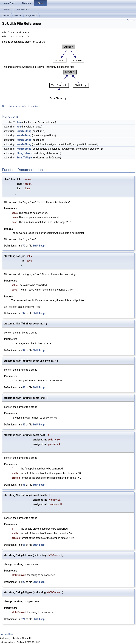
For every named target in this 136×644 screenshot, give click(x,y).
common (6, 16)
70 (24, 246)
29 (24, 582)
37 (24, 350)
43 (24, 387)
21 (24, 619)
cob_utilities (31, 16)
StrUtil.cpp (39, 246)
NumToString (24, 131)
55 (24, 485)
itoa (19, 122)
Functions (131, 20)
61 (24, 545)
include (18, 16)
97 (24, 313)
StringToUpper (25, 158)
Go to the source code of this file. (20, 106)
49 (24, 425)
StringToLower (25, 153)
